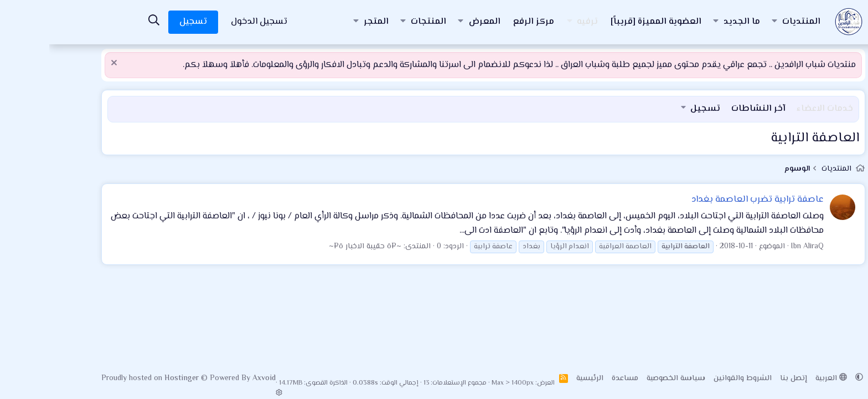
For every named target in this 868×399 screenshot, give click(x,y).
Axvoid (215, 378)
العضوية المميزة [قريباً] (607, 22)
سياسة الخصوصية (627, 378)
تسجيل (656, 109)
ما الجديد (693, 22)
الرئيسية (541, 378)
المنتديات (752, 22)
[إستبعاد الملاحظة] (66, 64)
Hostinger (133, 378)
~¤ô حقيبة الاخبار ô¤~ (316, 247)
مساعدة (576, 378)
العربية (782, 378)
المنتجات (379, 22)
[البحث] (105, 22)
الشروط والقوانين (693, 378)
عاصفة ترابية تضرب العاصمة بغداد (708, 199)
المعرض (435, 22)
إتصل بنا (744, 378)
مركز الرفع (484, 22)
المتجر (327, 22)
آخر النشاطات (709, 109)
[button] (725, 22)
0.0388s (316, 383)
